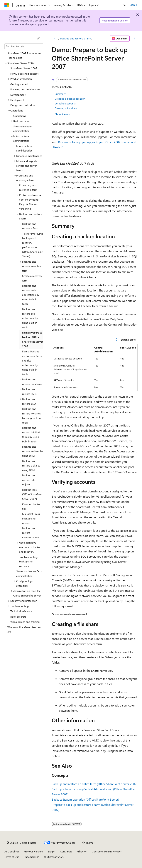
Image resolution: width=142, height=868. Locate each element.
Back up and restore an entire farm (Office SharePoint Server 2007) (95, 784)
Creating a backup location (70, 99)
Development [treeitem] (18, 95)
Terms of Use (12, 857)
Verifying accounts (65, 103)
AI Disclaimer (12, 851)
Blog (50, 851)
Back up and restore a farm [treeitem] (30, 226)
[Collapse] (38, 39)
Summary (60, 94)
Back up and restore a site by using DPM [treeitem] (31, 466)
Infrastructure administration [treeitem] (24, 148)
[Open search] (125, 5)
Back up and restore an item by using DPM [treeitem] (33, 451)
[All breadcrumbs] (55, 39)
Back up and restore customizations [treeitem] (31, 533)
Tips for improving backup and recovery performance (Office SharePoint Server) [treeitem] (32, 245)
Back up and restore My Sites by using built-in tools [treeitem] (31, 416)
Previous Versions (34, 851)
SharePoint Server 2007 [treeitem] (24, 68)
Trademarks (30, 857)
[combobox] (24, 46)
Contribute (66, 851)
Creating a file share (66, 108)
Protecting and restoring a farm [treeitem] (28, 188)
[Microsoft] (7, 5)
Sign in (134, 5)
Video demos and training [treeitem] (25, 622)
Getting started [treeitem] (19, 84)
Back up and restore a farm (76, 38)
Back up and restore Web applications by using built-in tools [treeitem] (31, 295)
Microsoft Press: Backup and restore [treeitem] (31, 518)
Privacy (81, 851)
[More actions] (134, 39)
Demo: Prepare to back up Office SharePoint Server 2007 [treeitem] (33, 339)
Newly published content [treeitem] (24, 74)
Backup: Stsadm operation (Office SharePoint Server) (85, 799)
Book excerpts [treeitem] (18, 617)
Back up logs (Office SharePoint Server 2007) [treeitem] (32, 494)
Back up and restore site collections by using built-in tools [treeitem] (30, 318)
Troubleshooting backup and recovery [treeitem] (28, 562)
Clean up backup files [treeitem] (32, 506)
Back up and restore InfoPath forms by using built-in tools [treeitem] (31, 435)
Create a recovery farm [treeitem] (32, 278)
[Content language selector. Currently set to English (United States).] (21, 843)
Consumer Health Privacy (106, 851)
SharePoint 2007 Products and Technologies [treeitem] (25, 56)
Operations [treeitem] (20, 116)
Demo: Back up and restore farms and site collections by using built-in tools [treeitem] (32, 363)
